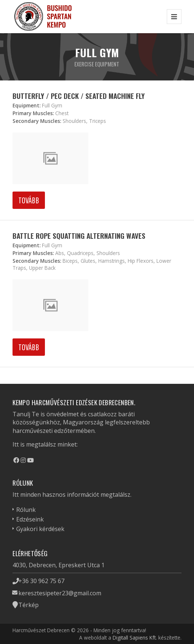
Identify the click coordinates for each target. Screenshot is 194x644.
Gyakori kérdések (40, 529)
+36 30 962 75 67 (41, 581)
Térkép (29, 605)
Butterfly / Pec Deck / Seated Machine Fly (79, 96)
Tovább (29, 200)
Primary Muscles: (33, 113)
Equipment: (27, 105)
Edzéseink (30, 519)
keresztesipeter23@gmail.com (60, 593)
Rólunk (26, 510)
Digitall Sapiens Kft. (135, 638)
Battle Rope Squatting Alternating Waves (79, 236)
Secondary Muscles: (37, 121)
